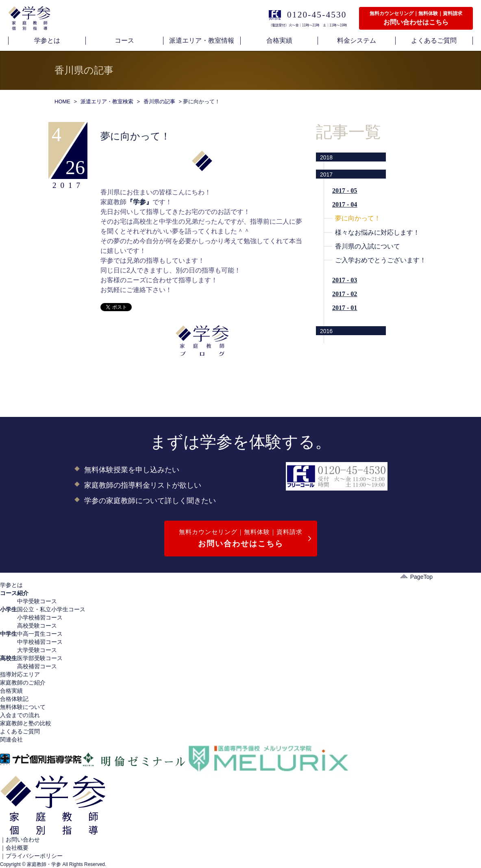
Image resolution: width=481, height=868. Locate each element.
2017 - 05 (345, 191)
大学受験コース (37, 650)
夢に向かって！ (358, 218)
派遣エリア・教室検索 (107, 101)
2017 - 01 (345, 308)
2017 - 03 (345, 280)
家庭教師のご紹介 (23, 683)
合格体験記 (14, 699)
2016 (326, 331)
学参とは (11, 585)
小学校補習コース (40, 617)
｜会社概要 (14, 848)
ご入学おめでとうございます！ (381, 260)
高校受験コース (37, 626)
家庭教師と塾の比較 (26, 723)
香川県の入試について (368, 246)
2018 (326, 157)
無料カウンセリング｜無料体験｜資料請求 (241, 539)
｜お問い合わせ (20, 840)
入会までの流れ (20, 715)
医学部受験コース (40, 658)
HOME (62, 101)
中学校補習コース (40, 642)
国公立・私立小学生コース (51, 609)
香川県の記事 (159, 101)
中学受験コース (37, 601)
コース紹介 (14, 593)
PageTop (417, 577)
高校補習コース (37, 666)
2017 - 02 (345, 294)
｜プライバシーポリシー (31, 856)
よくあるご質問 (20, 731)
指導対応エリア (20, 674)
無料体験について (23, 707)
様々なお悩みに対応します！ (377, 232)
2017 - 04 (345, 204)
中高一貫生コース (40, 634)
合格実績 (11, 691)
